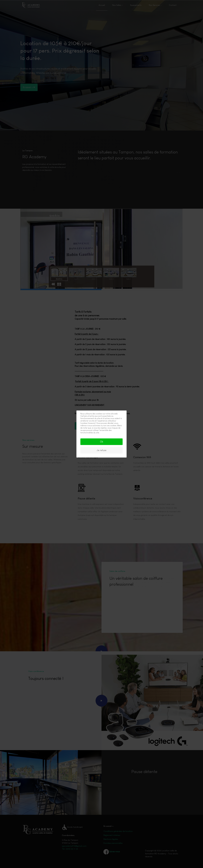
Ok (102, 442)
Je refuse (101, 450)
